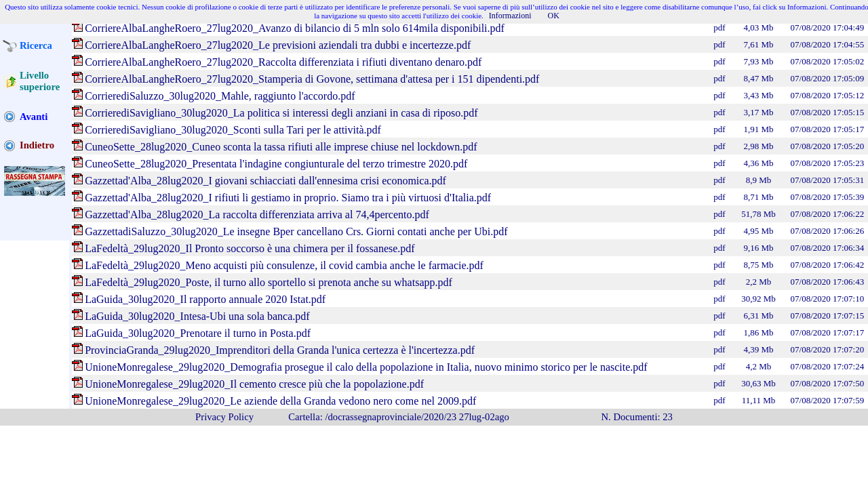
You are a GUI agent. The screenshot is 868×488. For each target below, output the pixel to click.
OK (554, 16)
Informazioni (510, 16)
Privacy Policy (224, 417)
